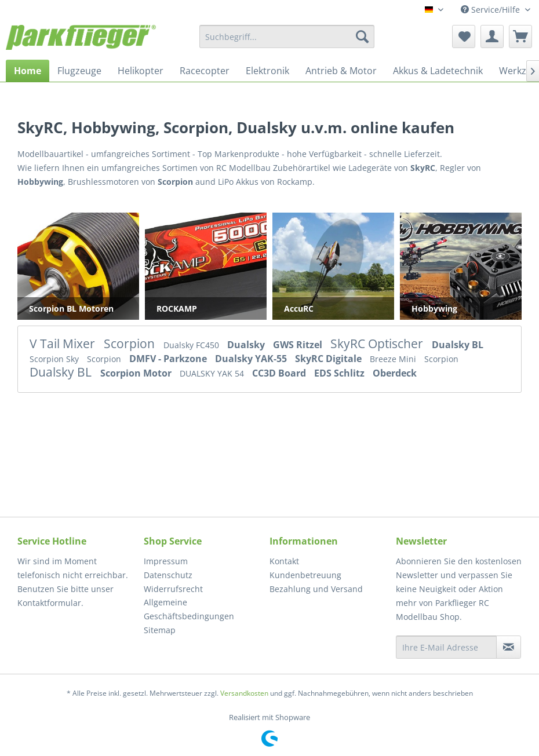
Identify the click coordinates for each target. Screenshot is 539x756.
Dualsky (247, 345)
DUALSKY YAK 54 (213, 373)
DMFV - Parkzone (169, 359)
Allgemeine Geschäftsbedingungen (189, 609)
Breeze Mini (394, 359)
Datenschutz (168, 575)
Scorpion (131, 344)
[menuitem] (287, 36)
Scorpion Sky (55, 359)
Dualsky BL (458, 345)
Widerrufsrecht (173, 589)
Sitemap (160, 630)
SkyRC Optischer (378, 344)
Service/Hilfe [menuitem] (491, 10)
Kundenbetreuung (305, 575)
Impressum (166, 561)
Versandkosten (244, 693)
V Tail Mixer (64, 344)
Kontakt (284, 561)
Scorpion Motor (137, 373)
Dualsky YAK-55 (252, 359)
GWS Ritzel (299, 345)
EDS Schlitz (340, 373)
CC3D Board (280, 373)
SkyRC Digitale (329, 359)
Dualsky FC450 (192, 345)
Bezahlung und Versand (316, 589)
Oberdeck (395, 373)
